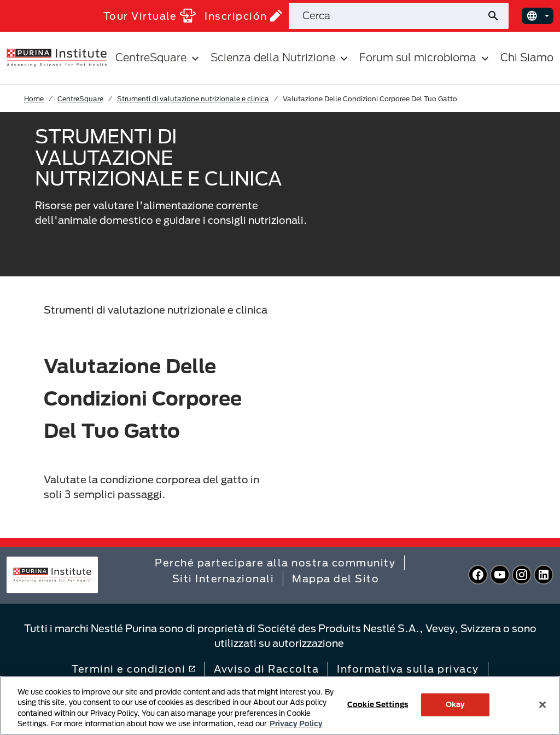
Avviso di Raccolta (266, 669)
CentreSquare (80, 99)
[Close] (542, 704)
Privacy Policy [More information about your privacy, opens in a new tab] (296, 724)
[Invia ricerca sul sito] (497, 16)
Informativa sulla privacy (408, 669)
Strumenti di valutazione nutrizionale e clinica (193, 99)
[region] (280, 705)
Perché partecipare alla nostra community (275, 563)
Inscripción (243, 16)
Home (34, 99)
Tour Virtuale (150, 16)
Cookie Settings (378, 704)
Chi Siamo (527, 57)
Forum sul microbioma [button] (425, 58)
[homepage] (57, 57)
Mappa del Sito (336, 578)
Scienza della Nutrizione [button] (281, 58)
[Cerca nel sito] (388, 16)
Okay (456, 704)
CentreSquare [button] (159, 58)
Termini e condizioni (134, 669)
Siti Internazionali (223, 578)
